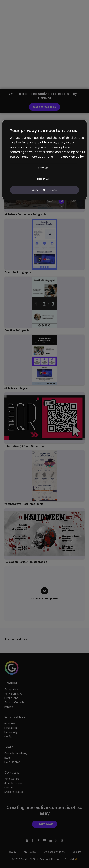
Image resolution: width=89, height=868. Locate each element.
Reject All (43, 179)
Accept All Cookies (44, 190)
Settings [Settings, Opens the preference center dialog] (43, 167)
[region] (44, 160)
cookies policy (74, 156)
